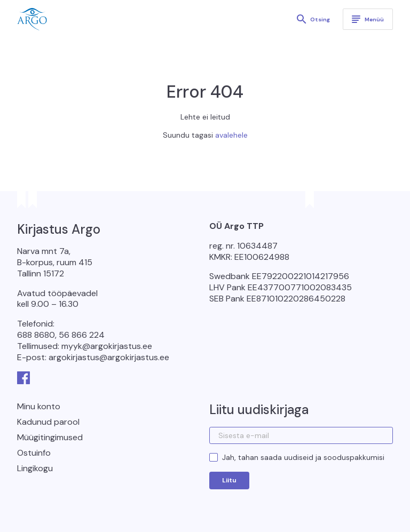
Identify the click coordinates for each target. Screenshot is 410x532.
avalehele (231, 135)
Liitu (229, 480)
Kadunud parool (48, 422)
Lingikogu (35, 468)
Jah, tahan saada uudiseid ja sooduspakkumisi (303, 457)
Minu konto (39, 406)
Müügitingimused (50, 437)
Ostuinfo (34, 453)
